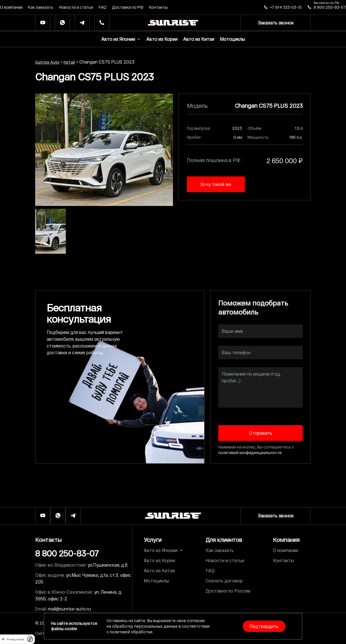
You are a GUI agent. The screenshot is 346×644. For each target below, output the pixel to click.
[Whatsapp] (62, 23)
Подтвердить (264, 626)
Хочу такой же (216, 184)
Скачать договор (224, 581)
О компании (11, 7)
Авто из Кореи (162, 39)
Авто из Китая (199, 39)
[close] (3, 639)
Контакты (158, 7)
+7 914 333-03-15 (286, 7)
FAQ (103, 7)
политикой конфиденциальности (250, 453)
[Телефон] (102, 23)
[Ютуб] (43, 23)
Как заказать (41, 7)
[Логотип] (173, 516)
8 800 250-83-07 (330, 7)
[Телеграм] (82, 23)
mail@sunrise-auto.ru (69, 609)
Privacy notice (15, 639)
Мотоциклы (232, 39)
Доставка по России (228, 591)
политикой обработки (131, 632)
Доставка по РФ (128, 7)
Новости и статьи (76, 7)
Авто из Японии (121, 39)
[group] (104, 150)
